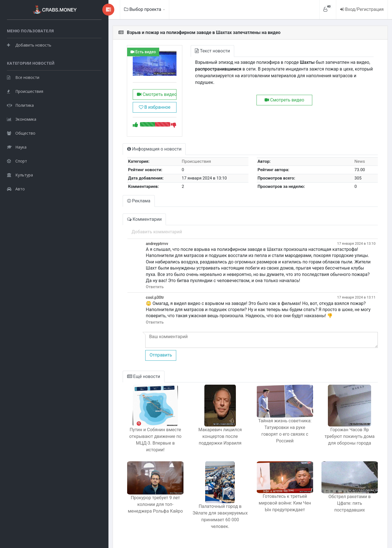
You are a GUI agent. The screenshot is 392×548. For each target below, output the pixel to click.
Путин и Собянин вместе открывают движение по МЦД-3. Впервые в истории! (129, 441)
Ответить (124, 291)
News (357, 166)
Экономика (22, 119)
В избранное (128, 111)
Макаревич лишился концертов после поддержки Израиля (201, 441)
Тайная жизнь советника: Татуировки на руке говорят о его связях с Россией (273, 436)
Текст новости (190, 51)
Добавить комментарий (126, 236)
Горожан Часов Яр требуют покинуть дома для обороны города (346, 441)
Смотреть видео (128, 99)
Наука (17, 146)
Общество (21, 133)
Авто (16, 188)
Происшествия (25, 91)
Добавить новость (29, 44)
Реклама (109, 205)
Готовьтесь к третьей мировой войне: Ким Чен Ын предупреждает (273, 505)
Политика (20, 105)
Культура (20, 174)
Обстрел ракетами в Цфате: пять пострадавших (346, 502)
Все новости (23, 77)
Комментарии (114, 223)
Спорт (17, 160)
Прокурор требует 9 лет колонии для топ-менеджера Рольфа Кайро (129, 507)
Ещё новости (114, 381)
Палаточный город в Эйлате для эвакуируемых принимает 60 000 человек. (201, 511)
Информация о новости (124, 153)
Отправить (130, 359)
